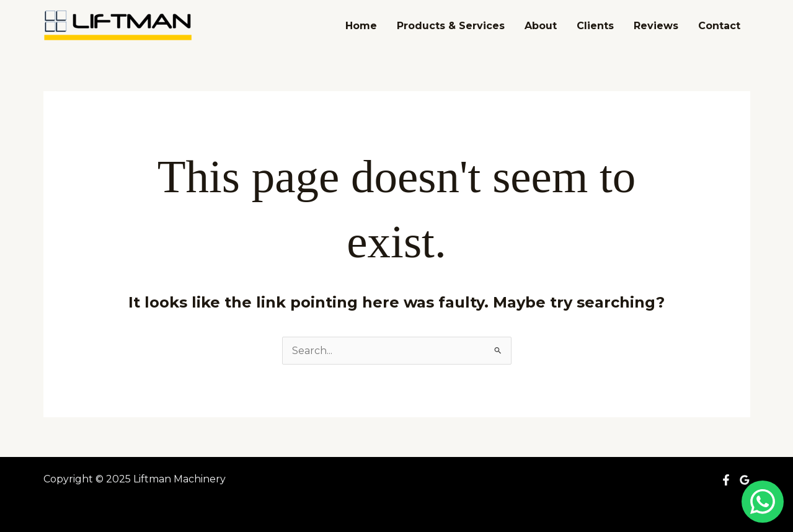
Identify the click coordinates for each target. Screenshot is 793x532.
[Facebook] (726, 480)
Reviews (656, 26)
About (541, 26)
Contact (719, 26)
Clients (595, 26)
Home (361, 26)
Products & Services (451, 26)
